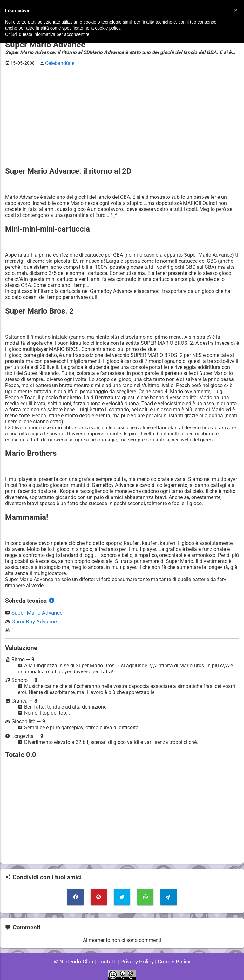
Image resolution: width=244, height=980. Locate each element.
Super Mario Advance (36, 611)
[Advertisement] (122, 115)
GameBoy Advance (33, 620)
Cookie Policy (171, 958)
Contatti (108, 958)
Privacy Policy (136, 958)
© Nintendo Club (76, 958)
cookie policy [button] (108, 28)
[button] (236, 10)
